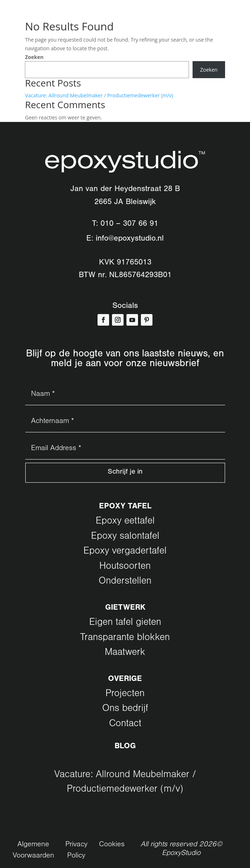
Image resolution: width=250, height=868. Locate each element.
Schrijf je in (125, 473)
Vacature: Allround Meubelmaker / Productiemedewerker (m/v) (99, 95)
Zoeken (34, 57)
